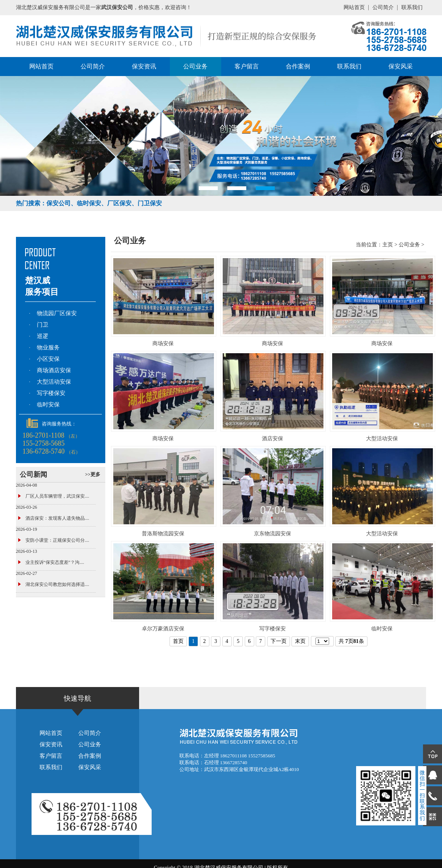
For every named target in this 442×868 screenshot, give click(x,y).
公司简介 (383, 7)
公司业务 (195, 66)
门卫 (43, 325)
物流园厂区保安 (57, 313)
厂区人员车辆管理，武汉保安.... (57, 496)
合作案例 (298, 66)
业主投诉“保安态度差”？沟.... (55, 562)
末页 (300, 641)
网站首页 (354, 7)
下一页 (279, 641)
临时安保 (48, 405)
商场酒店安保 (54, 370)
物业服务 (48, 348)
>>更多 (93, 474)
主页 (388, 245)
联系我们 (412, 7)
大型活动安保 (54, 382)
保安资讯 (144, 66)
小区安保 (48, 359)
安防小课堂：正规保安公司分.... (57, 540)
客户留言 (247, 66)
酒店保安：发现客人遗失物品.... (57, 518)
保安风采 (401, 66)
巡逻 (43, 336)
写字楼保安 (51, 393)
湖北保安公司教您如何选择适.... (57, 584)
